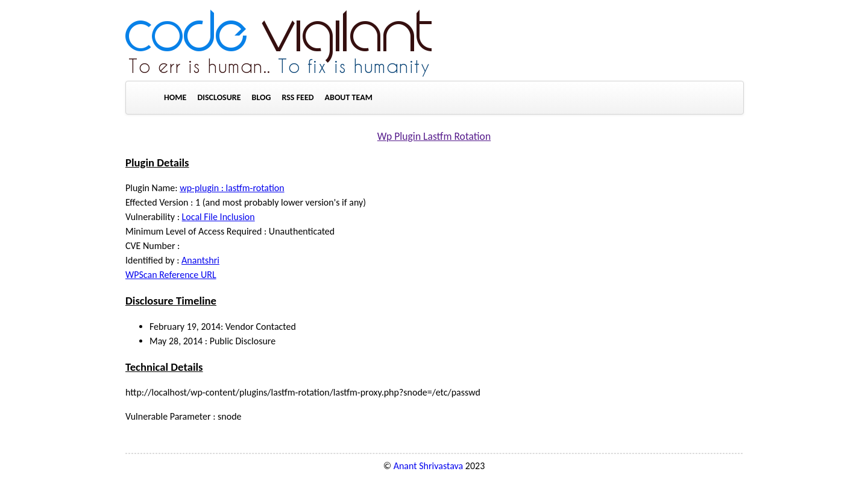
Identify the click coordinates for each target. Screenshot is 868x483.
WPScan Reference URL (171, 275)
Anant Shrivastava (429, 466)
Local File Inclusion (219, 217)
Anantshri (200, 260)
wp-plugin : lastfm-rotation (232, 188)
